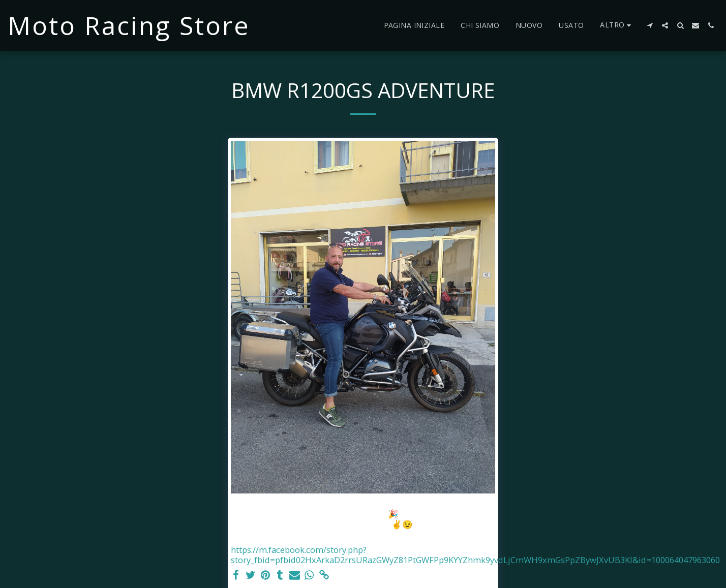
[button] (650, 25)
